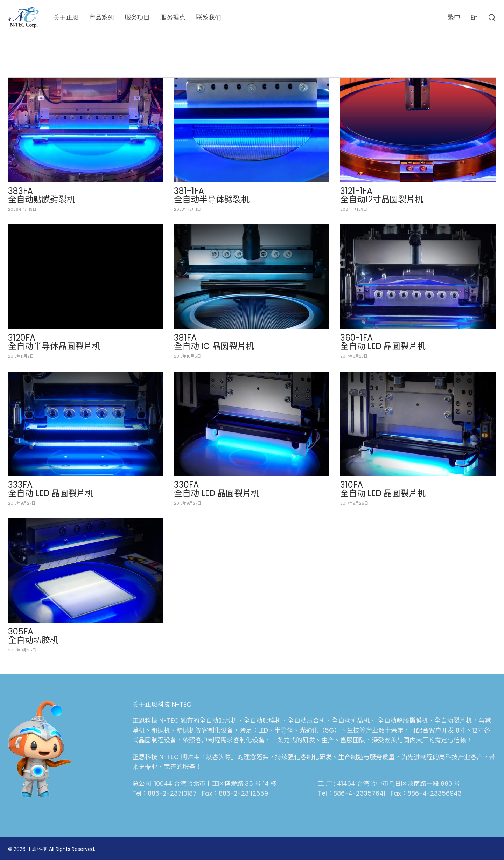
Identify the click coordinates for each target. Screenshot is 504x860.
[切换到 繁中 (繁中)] (454, 18)
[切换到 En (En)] (474, 18)
